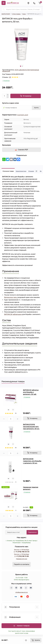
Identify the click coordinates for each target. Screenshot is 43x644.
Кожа (24, 14)
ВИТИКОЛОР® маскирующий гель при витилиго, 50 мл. (31, 427)
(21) (10, 77)
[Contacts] (34, 3)
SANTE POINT (6, 14)
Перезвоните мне (22, 559)
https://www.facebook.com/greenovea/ (16, 588)
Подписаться (32, 532)
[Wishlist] (13, 410)
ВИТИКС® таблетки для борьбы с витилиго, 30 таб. (31, 392)
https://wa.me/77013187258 (26, 588)
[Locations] (28, 3)
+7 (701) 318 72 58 (22, 556)
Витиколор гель (10, 297)
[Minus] (8, 97)
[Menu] (4, 3)
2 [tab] (22, 66)
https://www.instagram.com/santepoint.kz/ (11, 588)
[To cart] (32, 418)
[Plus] (8, 95)
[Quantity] (4, 96)
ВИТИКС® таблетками (13, 314)
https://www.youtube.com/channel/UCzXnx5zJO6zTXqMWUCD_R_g (31, 588)
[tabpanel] (21, 44)
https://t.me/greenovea (21, 588)
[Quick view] (8, 410)
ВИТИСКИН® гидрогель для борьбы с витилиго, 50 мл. (32, 461)
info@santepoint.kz (21, 592)
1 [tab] (21, 66)
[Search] (4, 9)
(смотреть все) (23, 115)
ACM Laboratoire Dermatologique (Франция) (21, 71)
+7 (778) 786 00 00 (22, 552)
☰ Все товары (16, 14)
